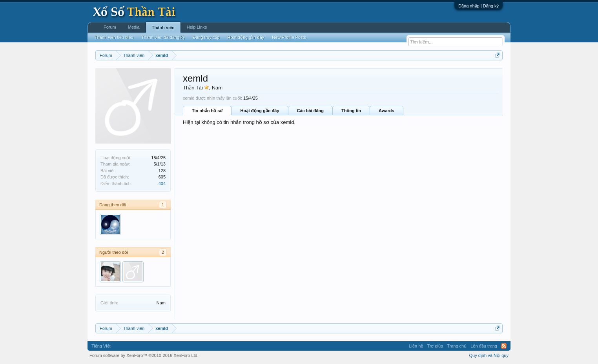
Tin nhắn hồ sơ (207, 111)
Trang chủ (457, 346)
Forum (110, 27)
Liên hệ (416, 346)
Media (134, 27)
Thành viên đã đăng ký (163, 37)
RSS (504, 346)
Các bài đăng (310, 111)
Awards (387, 111)
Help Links (197, 27)
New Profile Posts (289, 37)
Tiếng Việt (101, 346)
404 (162, 184)
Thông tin (351, 111)
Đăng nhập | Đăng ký (479, 6)
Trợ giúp (435, 346)
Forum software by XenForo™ (144, 355)
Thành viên (163, 27)
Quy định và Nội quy (489, 355)
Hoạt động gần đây (260, 111)
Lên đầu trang (484, 346)
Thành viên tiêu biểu (114, 37)
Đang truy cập (206, 37)
